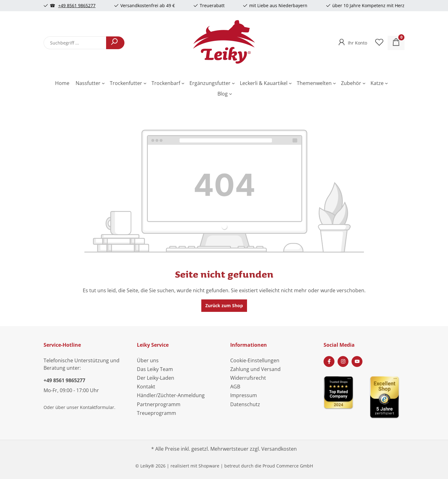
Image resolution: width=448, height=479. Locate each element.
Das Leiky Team (155, 369)
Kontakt (146, 387)
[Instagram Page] (343, 362)
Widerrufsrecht (248, 378)
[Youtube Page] (357, 362)
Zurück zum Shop (224, 305)
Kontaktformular (97, 407)
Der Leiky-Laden (156, 378)
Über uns (148, 360)
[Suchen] (115, 43)
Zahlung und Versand (255, 369)
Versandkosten (279, 449)
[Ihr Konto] (352, 41)
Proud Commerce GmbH (288, 466)
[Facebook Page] (329, 362)
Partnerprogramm (159, 404)
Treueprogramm (156, 413)
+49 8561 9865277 (77, 5)
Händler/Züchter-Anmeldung (171, 395)
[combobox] (75, 43)
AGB (235, 387)
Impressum (244, 395)
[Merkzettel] (379, 43)
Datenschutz (245, 404)
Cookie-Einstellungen (255, 360)
